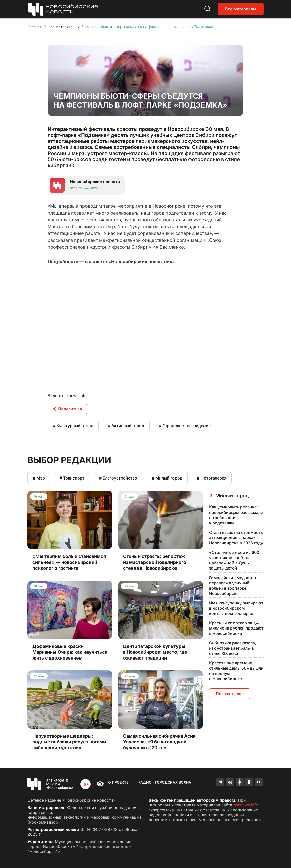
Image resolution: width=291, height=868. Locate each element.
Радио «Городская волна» (166, 782)
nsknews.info (246, 805)
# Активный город (126, 426)
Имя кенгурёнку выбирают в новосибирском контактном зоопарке (236, 608)
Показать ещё (230, 694)
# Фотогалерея (212, 478)
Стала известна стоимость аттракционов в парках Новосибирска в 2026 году (236, 538)
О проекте (118, 782)
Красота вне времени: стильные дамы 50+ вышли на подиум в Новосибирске (236, 671)
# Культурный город (73, 426)
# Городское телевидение (185, 426)
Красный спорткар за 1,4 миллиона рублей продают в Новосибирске (236, 628)
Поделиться (67, 409)
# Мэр (39, 478)
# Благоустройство (118, 478)
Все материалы (241, 9)
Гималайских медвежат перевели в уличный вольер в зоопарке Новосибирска (233, 585)
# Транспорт (72, 478)
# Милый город (167, 478)
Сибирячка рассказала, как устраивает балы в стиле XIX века (233, 648)
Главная (35, 27)
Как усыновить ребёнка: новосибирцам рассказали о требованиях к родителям (236, 515)
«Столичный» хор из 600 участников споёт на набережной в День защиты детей (234, 560)
